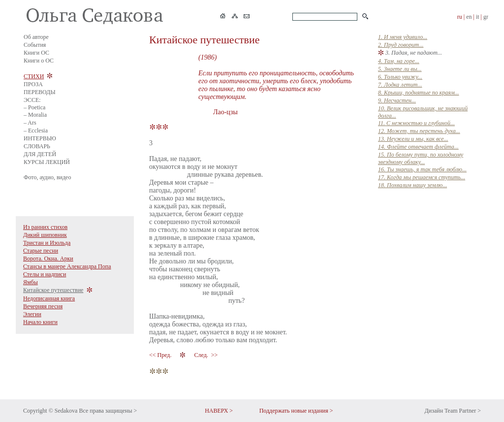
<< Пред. (161, 355)
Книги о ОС (39, 61)
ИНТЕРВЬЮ (40, 138)
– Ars (30, 123)
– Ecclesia (36, 130)
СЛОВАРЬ (37, 146)
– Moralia (35, 115)
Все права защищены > (108, 411)
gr (486, 17)
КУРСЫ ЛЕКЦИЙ (47, 162)
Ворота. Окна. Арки (48, 259)
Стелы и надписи (45, 274)
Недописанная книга (49, 298)
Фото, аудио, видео (47, 177)
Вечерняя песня (43, 306)
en (469, 17)
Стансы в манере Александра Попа (67, 266)
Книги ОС (36, 53)
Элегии (32, 314)
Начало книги (40, 322)
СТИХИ (34, 76)
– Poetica (34, 107)
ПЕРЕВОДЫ (40, 92)
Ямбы (31, 282)
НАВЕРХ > (219, 411)
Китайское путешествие (53, 290)
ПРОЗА (33, 84)
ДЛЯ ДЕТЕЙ (40, 154)
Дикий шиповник (45, 235)
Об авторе (36, 37)
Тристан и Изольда (47, 243)
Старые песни (41, 251)
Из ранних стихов (45, 227)
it (478, 17)
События (35, 45)
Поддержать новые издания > (296, 411)
